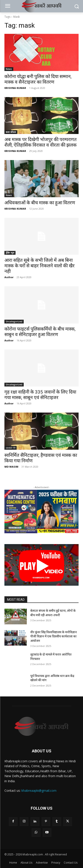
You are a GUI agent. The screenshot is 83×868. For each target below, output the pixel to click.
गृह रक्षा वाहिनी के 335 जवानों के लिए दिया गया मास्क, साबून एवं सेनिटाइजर (40, 395)
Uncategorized (14, 321)
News (9, 69)
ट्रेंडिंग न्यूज (10, 253)
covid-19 (11, 448)
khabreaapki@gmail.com (39, 791)
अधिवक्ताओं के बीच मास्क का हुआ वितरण (40, 203)
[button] (41, 565)
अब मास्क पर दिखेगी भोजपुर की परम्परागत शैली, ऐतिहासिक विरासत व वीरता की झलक (41, 142)
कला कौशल (11, 132)
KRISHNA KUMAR (15, 88)
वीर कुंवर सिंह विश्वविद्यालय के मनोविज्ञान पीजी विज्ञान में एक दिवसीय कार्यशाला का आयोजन (54, 636)
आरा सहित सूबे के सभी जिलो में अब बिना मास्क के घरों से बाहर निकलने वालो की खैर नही (40, 266)
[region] (41, 512)
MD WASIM (11, 467)
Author (9, 277)
